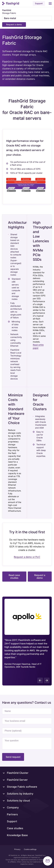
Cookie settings (30, 849)
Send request (13, 757)
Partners (12, 814)
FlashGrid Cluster (18, 773)
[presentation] (40, 680)
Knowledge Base (17, 835)
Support (39, 3)
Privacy (17, 849)
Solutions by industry (20, 794)
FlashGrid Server (17, 780)
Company (13, 807)
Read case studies (14, 576)
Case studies (15, 828)
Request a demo (14, 24)
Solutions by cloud (18, 801)
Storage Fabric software (22, 787)
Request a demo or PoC (27, 557)
